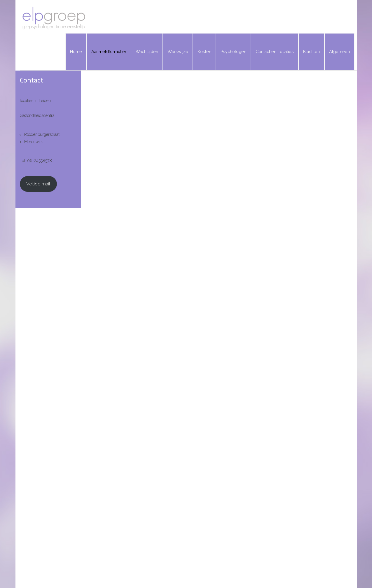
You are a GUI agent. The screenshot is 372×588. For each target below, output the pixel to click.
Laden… (212, 332)
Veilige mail (38, 184)
